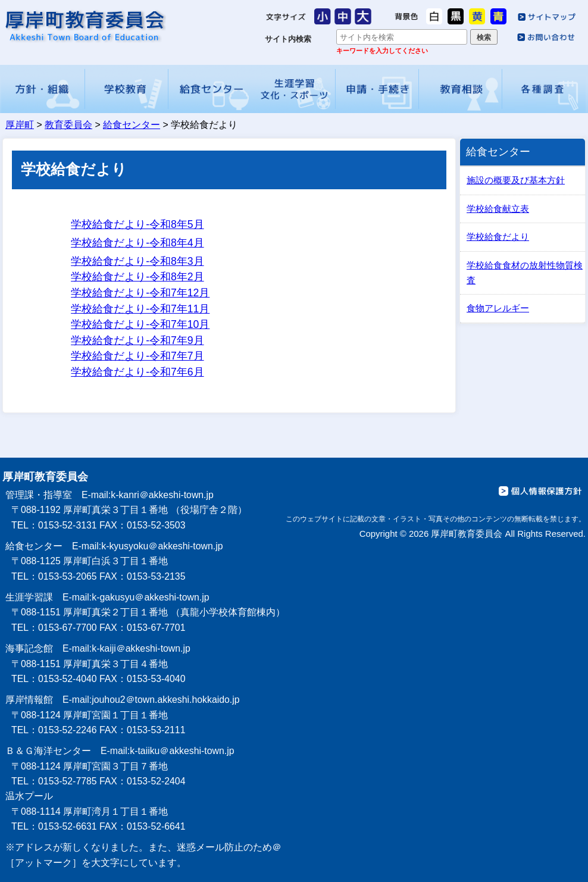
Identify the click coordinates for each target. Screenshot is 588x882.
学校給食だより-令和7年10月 (140, 324)
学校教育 (127, 89)
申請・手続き (377, 89)
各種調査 (545, 89)
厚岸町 (20, 125)
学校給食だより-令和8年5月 (137, 224)
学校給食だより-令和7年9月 (137, 340)
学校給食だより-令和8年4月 (137, 243)
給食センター (210, 89)
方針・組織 (43, 89)
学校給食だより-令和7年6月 (137, 372)
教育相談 (461, 89)
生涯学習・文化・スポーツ (293, 89)
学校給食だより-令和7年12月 (140, 293)
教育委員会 (68, 125)
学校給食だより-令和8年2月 (137, 277)
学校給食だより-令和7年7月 (137, 356)
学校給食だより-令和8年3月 (137, 261)
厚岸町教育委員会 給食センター (84, 26)
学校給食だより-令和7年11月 (140, 309)
